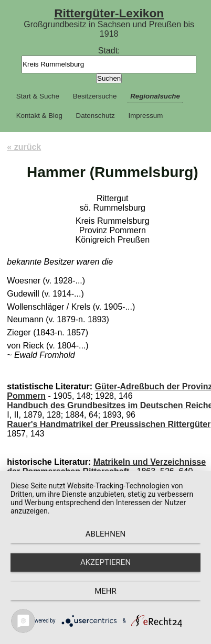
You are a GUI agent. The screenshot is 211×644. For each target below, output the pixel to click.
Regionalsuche (155, 96)
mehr (105, 591)
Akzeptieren (105, 562)
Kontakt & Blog (39, 116)
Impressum (145, 116)
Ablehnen (105, 534)
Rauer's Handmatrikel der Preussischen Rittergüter (109, 424)
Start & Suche (38, 96)
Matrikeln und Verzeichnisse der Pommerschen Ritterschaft (106, 467)
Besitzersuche (95, 96)
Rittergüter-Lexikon (109, 13)
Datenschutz (96, 116)
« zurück (24, 147)
